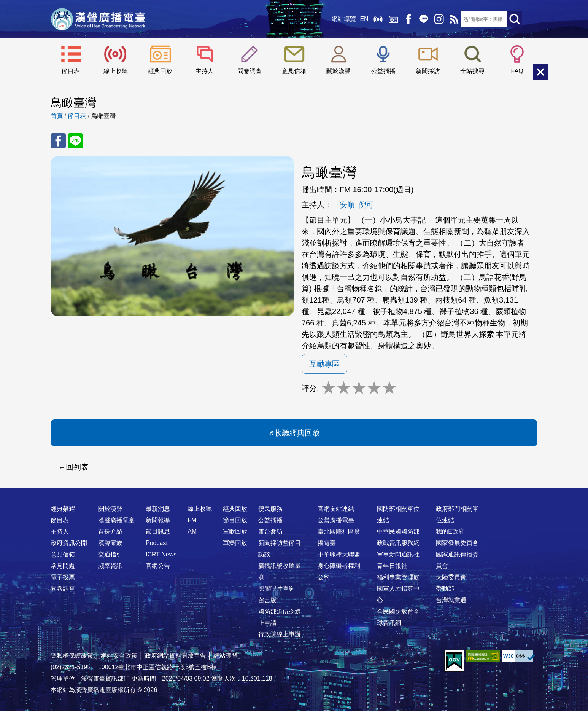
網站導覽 (344, 19)
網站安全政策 (119, 656)
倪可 (366, 205)
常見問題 (63, 566)
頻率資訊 (110, 566)
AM (192, 532)
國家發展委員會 (457, 543)
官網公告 (158, 566)
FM (192, 520)
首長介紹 (110, 532)
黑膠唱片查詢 (277, 589)
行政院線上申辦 (280, 634)
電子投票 (63, 577)
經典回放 (393, 19)
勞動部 (445, 589)
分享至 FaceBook (58, 141)
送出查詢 (515, 19)
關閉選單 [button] (540, 72)
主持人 (205, 71)
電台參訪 (270, 532)
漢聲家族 (110, 543)
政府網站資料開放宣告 (175, 656)
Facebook (408, 19)
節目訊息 (158, 532)
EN (364, 19)
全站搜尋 (472, 71)
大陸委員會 (451, 577)
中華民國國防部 (398, 532)
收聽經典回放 (297, 433)
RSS (454, 19)
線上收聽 (378, 19)
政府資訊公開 (69, 543)
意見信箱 (294, 71)
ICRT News (161, 554)
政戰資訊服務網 (398, 543)
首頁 (57, 116)
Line (423, 19)
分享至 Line (75, 141)
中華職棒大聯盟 (339, 554)
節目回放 (235, 520)
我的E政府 (450, 532)
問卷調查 (250, 71)
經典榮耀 (63, 509)
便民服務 (270, 509)
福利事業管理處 (398, 577)
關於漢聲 (338, 71)
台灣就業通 (451, 600)
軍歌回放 (235, 532)
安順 (347, 205)
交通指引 (110, 554)
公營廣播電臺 (336, 520)
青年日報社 (392, 566)
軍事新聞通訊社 (398, 554)
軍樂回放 (235, 543)
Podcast (157, 543)
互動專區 (324, 364)
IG (439, 19)
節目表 (71, 71)
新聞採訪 (428, 71)
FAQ (517, 71)
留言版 (267, 600)
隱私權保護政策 (72, 656)
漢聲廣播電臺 (98, 19)
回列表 (77, 467)
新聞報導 (158, 520)
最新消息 (158, 509)
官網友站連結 (336, 509)
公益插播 (383, 71)
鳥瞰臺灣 (103, 116)
